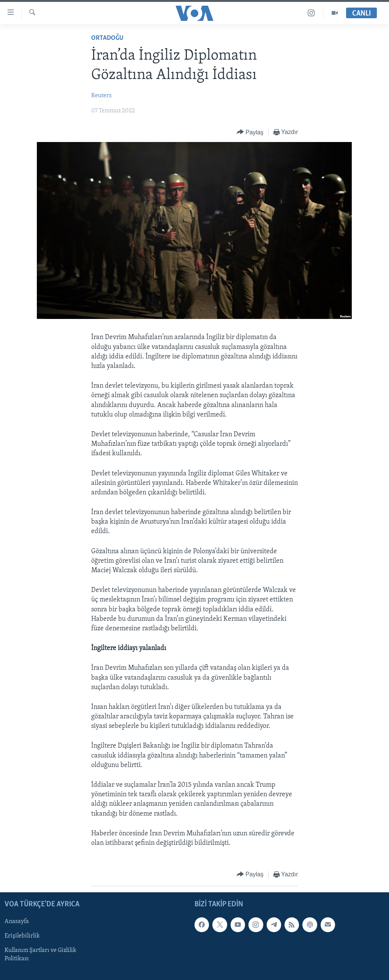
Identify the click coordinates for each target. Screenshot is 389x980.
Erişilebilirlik (22, 936)
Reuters (101, 96)
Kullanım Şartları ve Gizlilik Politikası (40, 955)
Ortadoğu (107, 38)
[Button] (250, 132)
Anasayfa (17, 922)
